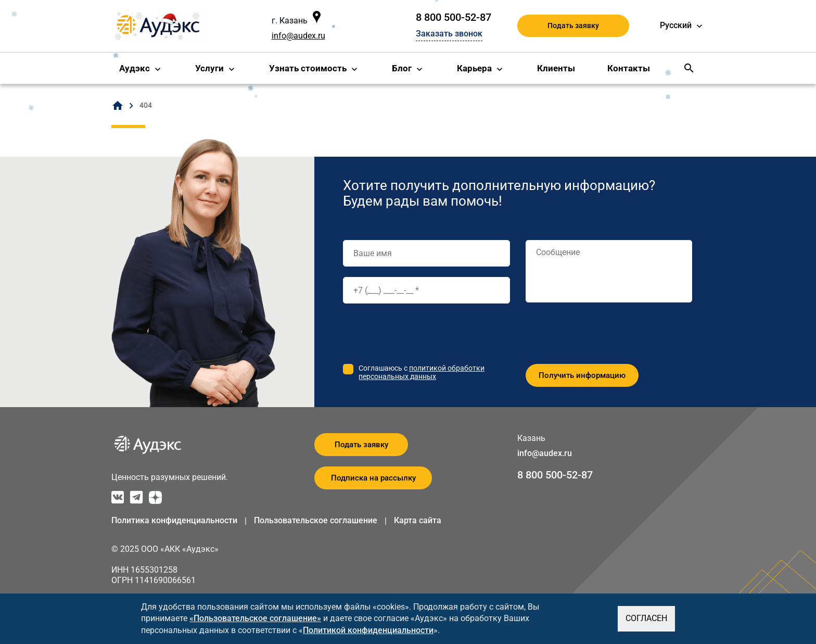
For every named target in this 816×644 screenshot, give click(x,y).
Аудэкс (135, 68)
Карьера (474, 68)
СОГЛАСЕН (646, 618)
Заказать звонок (449, 34)
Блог (402, 68)
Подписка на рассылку (373, 478)
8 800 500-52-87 (454, 17)
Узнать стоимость (308, 68)
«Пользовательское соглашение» (255, 618)
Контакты (629, 68)
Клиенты (556, 68)
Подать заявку (573, 26)
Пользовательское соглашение (316, 520)
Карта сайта (418, 520)
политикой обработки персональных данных (422, 372)
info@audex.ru (298, 36)
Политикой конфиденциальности (368, 630)
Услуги (209, 68)
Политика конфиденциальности (174, 520)
